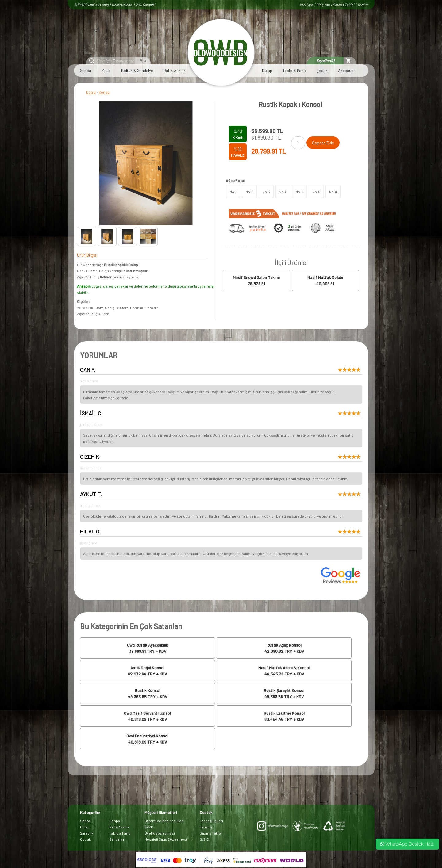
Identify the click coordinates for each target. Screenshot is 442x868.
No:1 (233, 192)
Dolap (267, 71)
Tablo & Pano (294, 71)
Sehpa (86, 71)
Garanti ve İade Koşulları (164, 821)
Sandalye (117, 839)
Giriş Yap (323, 5)
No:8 (333, 192)
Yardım (363, 5)
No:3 (266, 192)
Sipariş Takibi (344, 5)
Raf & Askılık (175, 71)
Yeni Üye (306, 5)
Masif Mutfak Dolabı (325, 277)
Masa (106, 71)
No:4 (283, 192)
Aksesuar (346, 71)
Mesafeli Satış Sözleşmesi (166, 839)
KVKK (149, 827)
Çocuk (322, 71)
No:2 (249, 192)
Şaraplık (87, 833)
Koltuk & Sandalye (137, 71)
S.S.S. (205, 839)
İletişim (206, 827)
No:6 (316, 192)
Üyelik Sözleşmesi (160, 833)
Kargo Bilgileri (211, 821)
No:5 (299, 192)
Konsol (105, 92)
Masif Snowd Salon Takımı (256, 277)
